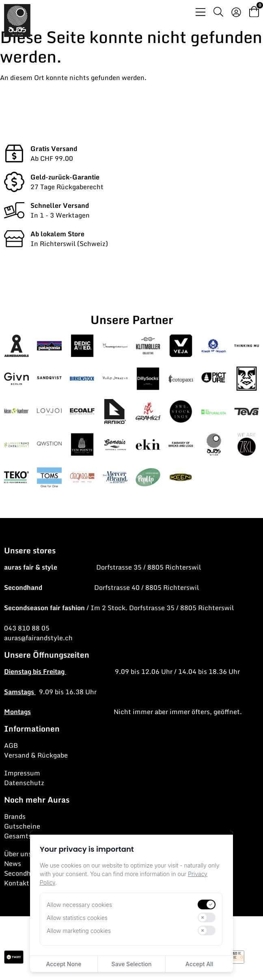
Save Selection (132, 964)
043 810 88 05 (27, 628)
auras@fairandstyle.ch (38, 638)
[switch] (207, 904)
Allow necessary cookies (79, 905)
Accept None (64, 964)
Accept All (199, 964)
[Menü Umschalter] (200, 12)
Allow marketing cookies (79, 931)
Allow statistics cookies (77, 918)
